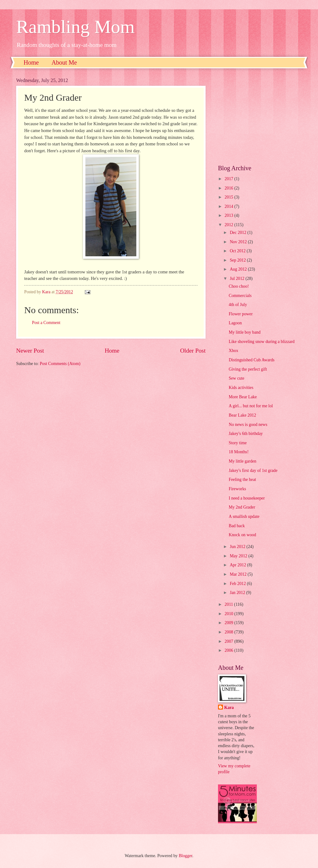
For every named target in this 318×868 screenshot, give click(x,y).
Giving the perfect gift (248, 369)
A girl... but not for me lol (251, 406)
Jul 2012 (238, 279)
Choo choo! (239, 286)
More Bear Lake (243, 397)
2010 (229, 614)
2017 (229, 179)
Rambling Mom (75, 27)
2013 (229, 215)
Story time (238, 443)
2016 (229, 188)
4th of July (238, 305)
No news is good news (248, 425)
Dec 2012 (239, 233)
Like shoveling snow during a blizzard (261, 342)
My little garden (242, 461)
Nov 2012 (239, 242)
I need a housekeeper (247, 498)
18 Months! (238, 452)
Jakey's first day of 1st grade (253, 471)
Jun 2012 (238, 547)
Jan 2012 (238, 593)
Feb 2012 (238, 584)
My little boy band (244, 332)
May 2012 (239, 556)
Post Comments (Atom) (60, 364)
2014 (229, 206)
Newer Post (30, 351)
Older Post (193, 351)
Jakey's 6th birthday (246, 434)
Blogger (185, 856)
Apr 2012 (238, 565)
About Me (64, 62)
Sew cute (236, 378)
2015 (229, 197)
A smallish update (244, 516)
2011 (229, 604)
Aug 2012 (239, 269)
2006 (229, 650)
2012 (229, 225)
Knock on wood (242, 535)
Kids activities (241, 388)
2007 (229, 641)
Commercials (240, 296)
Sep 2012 (238, 260)
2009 (229, 623)
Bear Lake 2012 (242, 415)
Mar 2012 (239, 574)
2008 (229, 632)
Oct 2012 (238, 251)
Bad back (237, 526)
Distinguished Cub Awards (251, 360)
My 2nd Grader (242, 507)
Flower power (241, 314)
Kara (229, 708)
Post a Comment (46, 323)
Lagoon (235, 323)
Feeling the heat (242, 480)
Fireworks (237, 489)
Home (31, 62)
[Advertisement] (260, 116)
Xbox (233, 351)
